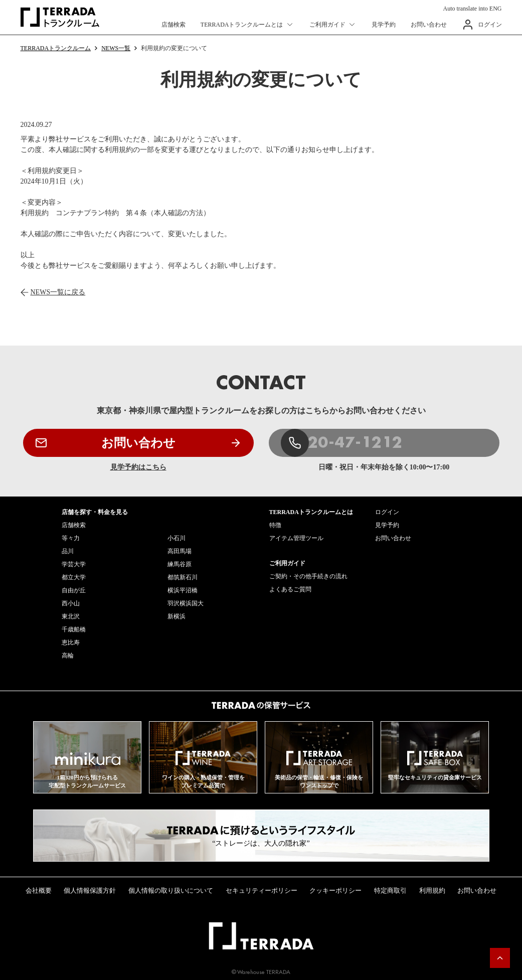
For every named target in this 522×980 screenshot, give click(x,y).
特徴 (275, 525)
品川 (68, 551)
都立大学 (74, 577)
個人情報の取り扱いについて (171, 890)
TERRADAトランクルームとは (242, 25)
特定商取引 (390, 890)
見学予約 (384, 25)
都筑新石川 (183, 577)
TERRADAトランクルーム (56, 48)
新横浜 (177, 616)
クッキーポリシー (335, 890)
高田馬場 (180, 551)
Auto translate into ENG (473, 9)
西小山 (71, 603)
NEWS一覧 (116, 48)
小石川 (177, 538)
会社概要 (39, 890)
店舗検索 (173, 25)
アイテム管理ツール (296, 538)
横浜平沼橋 (183, 590)
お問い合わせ (429, 25)
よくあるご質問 (290, 589)
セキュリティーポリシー (262, 890)
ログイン (490, 25)
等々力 (71, 538)
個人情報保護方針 (90, 890)
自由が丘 (74, 590)
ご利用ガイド (327, 25)
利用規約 (432, 890)
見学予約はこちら (138, 467)
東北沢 (71, 616)
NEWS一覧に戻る (58, 292)
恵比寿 (71, 642)
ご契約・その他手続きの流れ (308, 576)
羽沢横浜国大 (186, 603)
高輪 (68, 656)
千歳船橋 (74, 629)
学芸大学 (74, 564)
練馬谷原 (180, 564)
